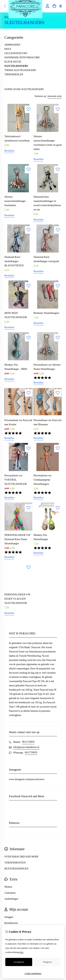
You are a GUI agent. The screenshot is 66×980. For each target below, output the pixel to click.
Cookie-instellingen (33, 973)
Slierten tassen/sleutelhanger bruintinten (15, 201)
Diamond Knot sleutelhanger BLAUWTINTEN (14, 261)
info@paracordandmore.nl (26, 747)
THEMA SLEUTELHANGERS (20, 70)
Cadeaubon (10, 893)
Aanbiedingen (11, 899)
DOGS (8, 49)
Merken (8, 887)
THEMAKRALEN (14, 74)
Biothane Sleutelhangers (46, 313)
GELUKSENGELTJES (16, 53)
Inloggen (9, 917)
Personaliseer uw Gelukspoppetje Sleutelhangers (43, 480)
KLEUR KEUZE (13, 62)
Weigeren (47, 962)
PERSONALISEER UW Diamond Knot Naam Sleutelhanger (17, 539)
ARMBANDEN (12, 45)
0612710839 (28, 742)
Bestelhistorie (11, 923)
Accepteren (19, 962)
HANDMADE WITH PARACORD (22, 57)
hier (22, 952)
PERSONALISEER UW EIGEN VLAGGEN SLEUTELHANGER (17, 599)
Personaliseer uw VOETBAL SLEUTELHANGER (16, 480)
